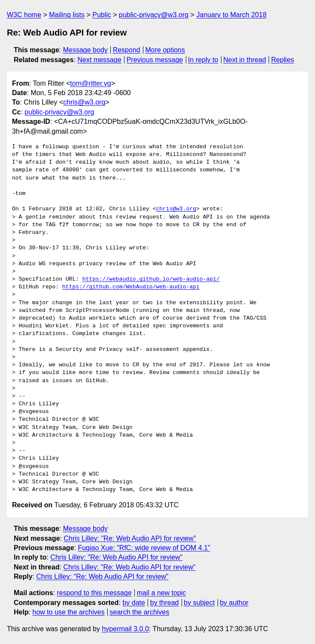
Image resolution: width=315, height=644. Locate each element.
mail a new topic (162, 593)
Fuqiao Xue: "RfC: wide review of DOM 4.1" (144, 548)
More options (165, 50)
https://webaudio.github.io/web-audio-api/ (151, 279)
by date (133, 603)
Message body (85, 50)
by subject (199, 603)
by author (234, 603)
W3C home (24, 15)
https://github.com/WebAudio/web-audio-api (131, 287)
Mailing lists (67, 15)
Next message (100, 60)
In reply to (203, 60)
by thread (165, 603)
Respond (127, 50)
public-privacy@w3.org (154, 15)
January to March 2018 (231, 15)
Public (102, 15)
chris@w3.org (84, 102)
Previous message (155, 60)
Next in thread (245, 60)
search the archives (140, 612)
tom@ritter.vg (90, 83)
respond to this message (94, 593)
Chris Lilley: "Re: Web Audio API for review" (130, 538)
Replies (283, 60)
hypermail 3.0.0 (125, 629)
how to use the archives (69, 612)
